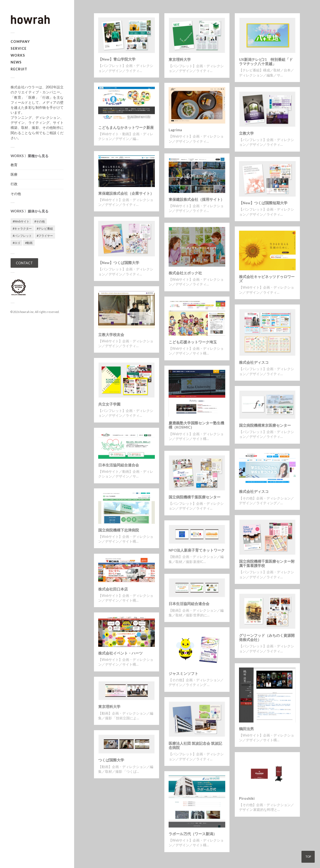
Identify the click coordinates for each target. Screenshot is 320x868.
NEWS (16, 62)
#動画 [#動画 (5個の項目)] (29, 243)
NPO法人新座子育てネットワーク (197, 550)
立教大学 (246, 133)
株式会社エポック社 (185, 273)
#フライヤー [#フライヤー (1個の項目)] (45, 236)
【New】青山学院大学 (117, 59)
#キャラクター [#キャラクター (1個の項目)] (22, 228)
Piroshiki (247, 798)
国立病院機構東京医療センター (265, 425)
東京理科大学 (180, 60)
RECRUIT (19, 69)
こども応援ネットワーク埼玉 (193, 342)
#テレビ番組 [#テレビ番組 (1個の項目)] (45, 228)
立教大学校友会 (111, 335)
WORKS (18, 55)
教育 (14, 165)
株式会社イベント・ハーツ (120, 653)
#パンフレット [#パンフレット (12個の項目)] (22, 236)
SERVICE (19, 48)
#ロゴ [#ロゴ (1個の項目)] (16, 243)
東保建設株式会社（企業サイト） (126, 193)
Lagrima (175, 130)
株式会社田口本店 (113, 589)
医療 (14, 174)
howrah (25, 312)
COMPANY (20, 42)
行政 (14, 184)
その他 (16, 194)
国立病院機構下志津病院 (119, 530)
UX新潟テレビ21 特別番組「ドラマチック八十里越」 (266, 62)
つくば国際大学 (111, 760)
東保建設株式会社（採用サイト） (196, 199)
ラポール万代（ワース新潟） (193, 834)
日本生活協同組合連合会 (119, 465)
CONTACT (24, 263)
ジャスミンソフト (183, 674)
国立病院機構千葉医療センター (195, 497)
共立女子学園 (109, 404)
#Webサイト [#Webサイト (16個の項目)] (21, 221)
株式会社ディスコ (254, 362)
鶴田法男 (246, 729)
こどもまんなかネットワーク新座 (126, 128)
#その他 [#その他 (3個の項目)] (40, 221)
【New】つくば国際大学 (119, 263)
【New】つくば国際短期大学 (263, 203)
